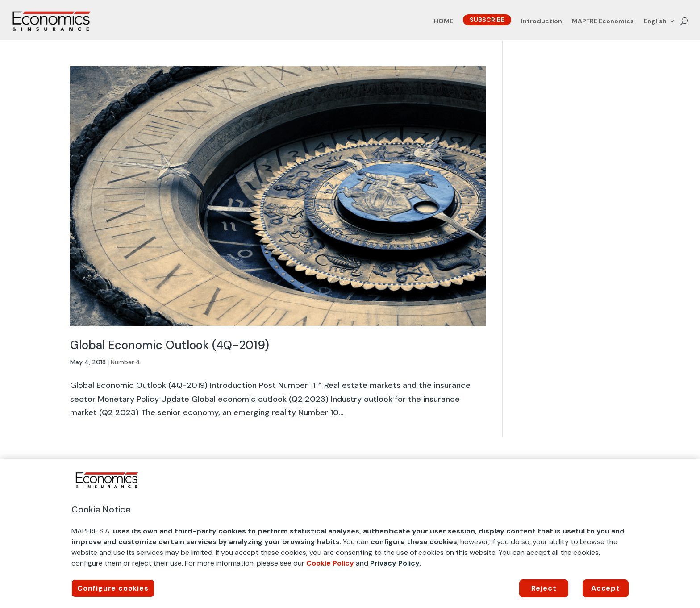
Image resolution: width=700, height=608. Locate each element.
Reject (544, 588)
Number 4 (125, 362)
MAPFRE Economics (603, 21)
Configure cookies (113, 588)
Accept (606, 588)
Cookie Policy (330, 563)
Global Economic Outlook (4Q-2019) (170, 345)
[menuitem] (660, 23)
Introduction (542, 21)
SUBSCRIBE (487, 20)
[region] (350, 533)
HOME (444, 21)
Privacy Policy (395, 563)
